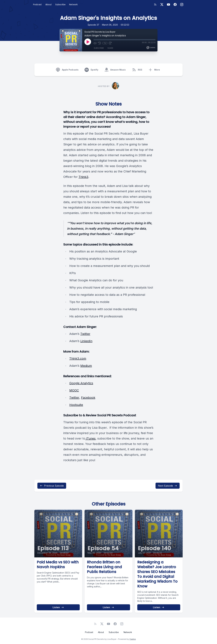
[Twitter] (162, 5)
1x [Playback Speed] (105, 43)
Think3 (83, 177)
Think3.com (78, 358)
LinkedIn (86, 341)
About (49, 5)
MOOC (74, 390)
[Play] (88, 42)
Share (110, 48)
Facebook (88, 398)
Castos (133, 639)
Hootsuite (76, 405)
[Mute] (95, 43)
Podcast (37, 5)
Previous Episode (52, 486)
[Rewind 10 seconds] (99, 43)
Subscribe (60, 5)
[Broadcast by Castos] (151, 48)
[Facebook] (175, 5)
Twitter (85, 334)
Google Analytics (81, 383)
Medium (86, 366)
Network (73, 5)
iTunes (90, 438)
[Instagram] (182, 5)
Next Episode (168, 486)
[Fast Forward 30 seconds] (110, 43)
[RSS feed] (155, 5)
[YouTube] (168, 5)
